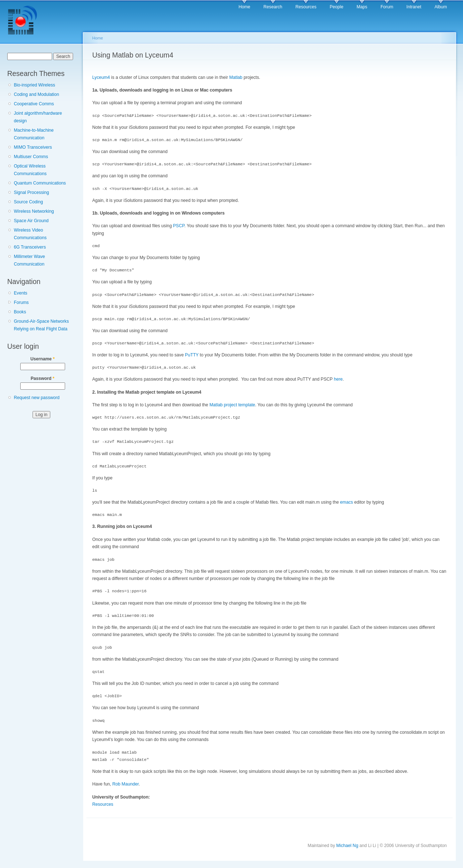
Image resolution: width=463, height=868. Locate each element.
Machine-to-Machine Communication (34, 134)
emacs (347, 502)
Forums (21, 302)
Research (273, 7)
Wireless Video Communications (30, 234)
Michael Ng (347, 846)
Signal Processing (31, 192)
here (338, 379)
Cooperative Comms (34, 104)
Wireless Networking (34, 211)
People (336, 7)
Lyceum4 (101, 77)
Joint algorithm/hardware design (38, 117)
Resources (306, 7)
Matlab (236, 77)
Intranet (414, 7)
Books (20, 312)
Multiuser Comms (31, 157)
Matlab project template (232, 405)
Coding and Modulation (36, 94)
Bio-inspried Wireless (34, 85)
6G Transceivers (30, 247)
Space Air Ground (31, 221)
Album (441, 7)
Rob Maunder (125, 784)
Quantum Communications (40, 183)
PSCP (179, 226)
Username (43, 359)
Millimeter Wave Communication (29, 260)
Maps (362, 7)
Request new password (37, 398)
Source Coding (28, 202)
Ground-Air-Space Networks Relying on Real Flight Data (41, 325)
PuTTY (192, 355)
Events (20, 293)
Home (244, 7)
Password (43, 378)
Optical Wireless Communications (30, 170)
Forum (387, 7)
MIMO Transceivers (33, 147)
